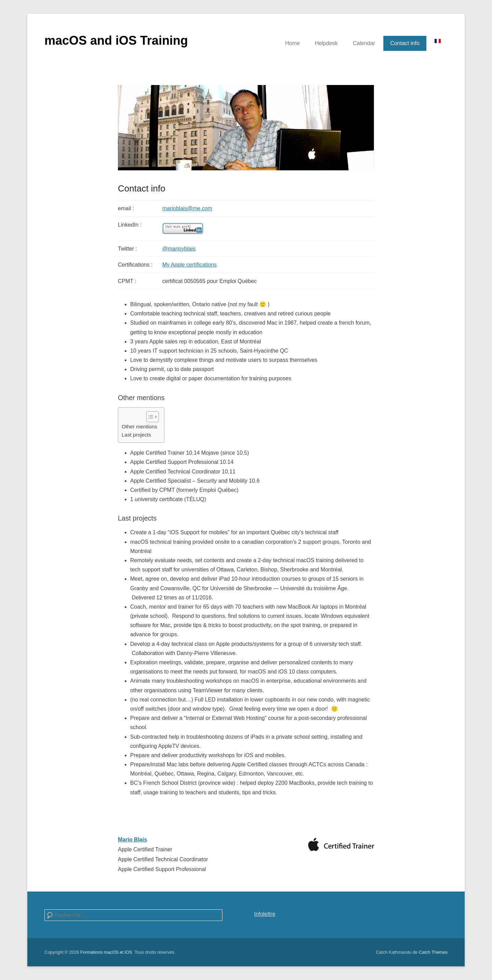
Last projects (136, 435)
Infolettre (265, 914)
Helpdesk (326, 43)
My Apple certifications (189, 265)
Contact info (405, 43)
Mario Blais (132, 840)
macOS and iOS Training (116, 40)
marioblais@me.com (187, 208)
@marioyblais (179, 249)
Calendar (364, 43)
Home (292, 43)
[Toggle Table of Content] (149, 417)
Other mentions (139, 427)
